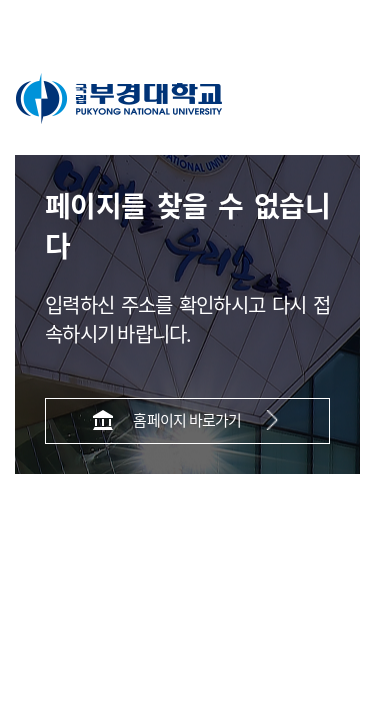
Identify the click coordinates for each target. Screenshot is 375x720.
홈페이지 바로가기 (187, 419)
